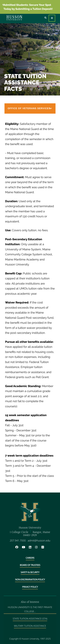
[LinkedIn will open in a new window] (32, 547)
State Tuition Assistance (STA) (30, 619)
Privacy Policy (30, 587)
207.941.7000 (18, 540)
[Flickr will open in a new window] (43, 547)
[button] (30, 108)
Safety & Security (30, 572)
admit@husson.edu (39, 540)
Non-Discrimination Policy (30, 580)
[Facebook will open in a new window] (18, 547)
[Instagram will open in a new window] (38, 547)
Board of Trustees (30, 565)
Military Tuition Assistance (30, 626)
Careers (30, 558)
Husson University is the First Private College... (30, 609)
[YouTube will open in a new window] (25, 547)
